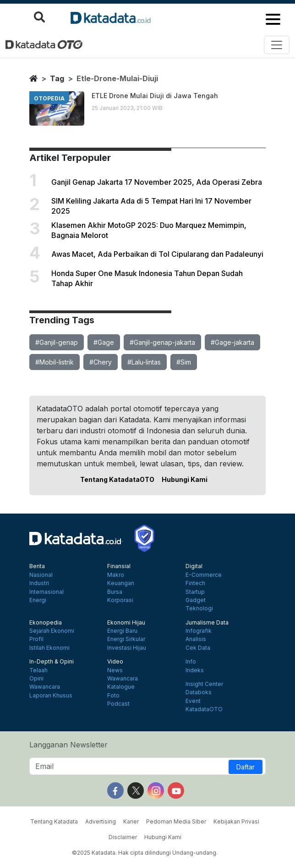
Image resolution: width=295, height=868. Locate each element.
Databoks (199, 692)
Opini (36, 679)
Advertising (101, 821)
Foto (113, 696)
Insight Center (204, 684)
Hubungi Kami (185, 479)
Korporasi (120, 600)
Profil (36, 639)
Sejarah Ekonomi (52, 631)
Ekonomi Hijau (126, 623)
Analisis (196, 639)
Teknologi (199, 608)
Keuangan (121, 583)
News (115, 670)
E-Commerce (204, 575)
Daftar (246, 767)
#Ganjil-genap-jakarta (162, 342)
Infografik (199, 631)
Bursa (115, 592)
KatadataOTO (204, 709)
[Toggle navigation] (277, 45)
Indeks (195, 670)
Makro (116, 575)
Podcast (118, 704)
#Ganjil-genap (57, 342)
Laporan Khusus (51, 696)
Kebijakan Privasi (236, 821)
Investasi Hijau (127, 648)
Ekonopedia (46, 623)
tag (57, 78)
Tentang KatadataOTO (117, 479)
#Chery (101, 362)
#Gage (104, 342)
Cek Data (198, 648)
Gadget (196, 600)
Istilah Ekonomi (49, 648)
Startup (195, 592)
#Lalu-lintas (144, 362)
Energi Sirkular (126, 639)
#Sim (184, 362)
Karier (131, 821)
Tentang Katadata (54, 821)
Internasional (46, 592)
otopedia (49, 98)
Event (193, 701)
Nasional (41, 575)
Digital (194, 566)
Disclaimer (123, 837)
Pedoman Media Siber (176, 821)
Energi (38, 600)
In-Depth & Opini (52, 662)
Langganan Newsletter (68, 745)
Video (115, 662)
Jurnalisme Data (207, 623)
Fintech (195, 583)
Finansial (119, 566)
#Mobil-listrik (55, 362)
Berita (37, 566)
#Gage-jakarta (232, 342)
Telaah (38, 670)
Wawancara (45, 687)
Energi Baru (122, 631)
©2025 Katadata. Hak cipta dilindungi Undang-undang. (145, 853)
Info (191, 662)
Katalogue (121, 687)
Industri (39, 583)
